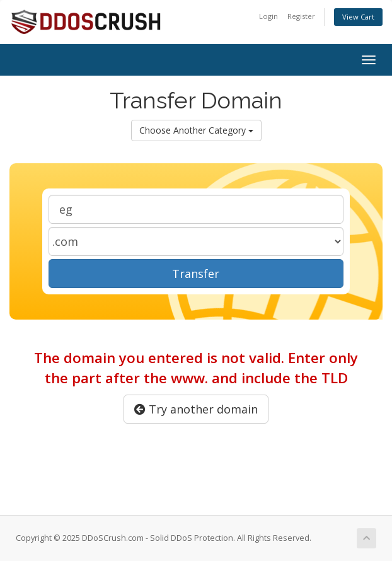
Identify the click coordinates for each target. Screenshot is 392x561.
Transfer (196, 274)
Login (268, 16)
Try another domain (196, 409)
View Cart (358, 17)
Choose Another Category (196, 130)
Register (301, 16)
